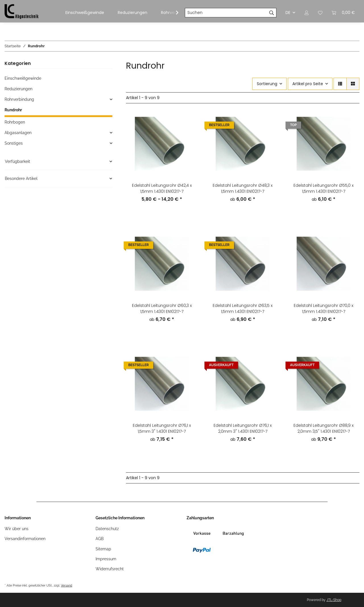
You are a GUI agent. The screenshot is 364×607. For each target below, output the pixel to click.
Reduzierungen (18, 89)
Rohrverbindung (19, 99)
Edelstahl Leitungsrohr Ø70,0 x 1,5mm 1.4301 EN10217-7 (323, 308)
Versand (67, 585)
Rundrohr (13, 110)
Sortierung (267, 84)
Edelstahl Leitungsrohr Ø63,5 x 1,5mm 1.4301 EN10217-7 (243, 308)
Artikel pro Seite (308, 84)
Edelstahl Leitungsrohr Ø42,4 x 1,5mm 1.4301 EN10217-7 (162, 188)
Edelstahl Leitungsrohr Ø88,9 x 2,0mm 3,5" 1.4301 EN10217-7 (323, 428)
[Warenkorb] (343, 13)
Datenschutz (107, 529)
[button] (307, 13)
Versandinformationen (25, 539)
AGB (100, 539)
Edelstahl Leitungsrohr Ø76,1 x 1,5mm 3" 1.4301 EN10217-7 (162, 428)
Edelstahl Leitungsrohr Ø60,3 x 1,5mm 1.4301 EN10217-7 (162, 308)
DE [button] (288, 13)
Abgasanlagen (18, 133)
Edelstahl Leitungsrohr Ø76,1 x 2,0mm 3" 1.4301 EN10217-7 (243, 428)
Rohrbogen (15, 122)
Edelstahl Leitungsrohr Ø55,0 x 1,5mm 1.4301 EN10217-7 (323, 188)
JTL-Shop (334, 600)
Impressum (106, 559)
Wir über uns (16, 529)
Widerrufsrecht (110, 569)
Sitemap (103, 549)
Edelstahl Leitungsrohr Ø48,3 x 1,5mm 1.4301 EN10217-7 (243, 188)
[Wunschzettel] (320, 13)
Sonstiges (14, 143)
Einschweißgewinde (23, 78)
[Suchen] (226, 13)
